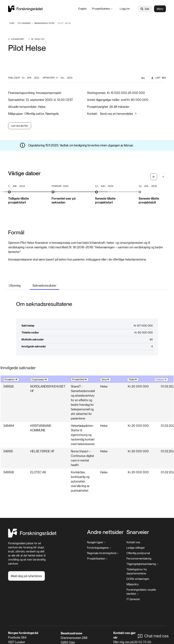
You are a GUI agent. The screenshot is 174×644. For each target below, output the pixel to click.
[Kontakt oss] (133, 542)
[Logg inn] (125, 9)
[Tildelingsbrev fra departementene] (146, 572)
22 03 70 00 (143, 642)
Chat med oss (156, 636)
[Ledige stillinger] (136, 548)
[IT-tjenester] (133, 599)
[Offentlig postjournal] (138, 553)
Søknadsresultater (44, 286)
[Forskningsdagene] (99, 548)
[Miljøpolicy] (133, 584)
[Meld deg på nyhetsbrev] (26, 576)
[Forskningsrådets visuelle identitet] (145, 592)
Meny (160, 9)
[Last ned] (158, 78)
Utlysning (15, 286)
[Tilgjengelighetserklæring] (142, 564)
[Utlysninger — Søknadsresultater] (36, 23)
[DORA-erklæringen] (138, 579)
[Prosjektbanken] (102, 9)
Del (143, 78)
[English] (82, 9)
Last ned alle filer (20, 126)
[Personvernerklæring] (139, 559)
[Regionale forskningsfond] (103, 553)
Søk (145, 9)
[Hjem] (32, 537)
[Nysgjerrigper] (96, 542)
